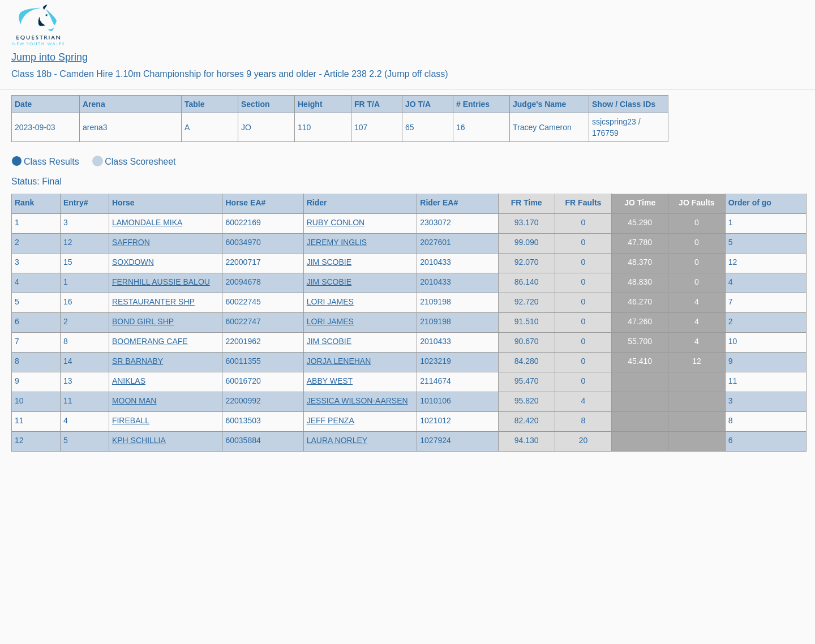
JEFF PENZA (331, 420)
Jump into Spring (50, 57)
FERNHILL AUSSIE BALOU (161, 282)
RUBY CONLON (336, 222)
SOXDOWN (133, 262)
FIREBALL (131, 420)
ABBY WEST (330, 381)
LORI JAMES (330, 302)
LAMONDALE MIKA (147, 222)
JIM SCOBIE (329, 262)
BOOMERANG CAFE (150, 341)
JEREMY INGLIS (337, 242)
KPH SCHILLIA (139, 440)
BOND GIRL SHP (143, 321)
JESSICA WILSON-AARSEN (357, 401)
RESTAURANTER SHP (153, 302)
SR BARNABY (138, 361)
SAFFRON (131, 242)
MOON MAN (134, 401)
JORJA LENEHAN (339, 361)
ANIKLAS (129, 381)
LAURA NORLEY (337, 440)
